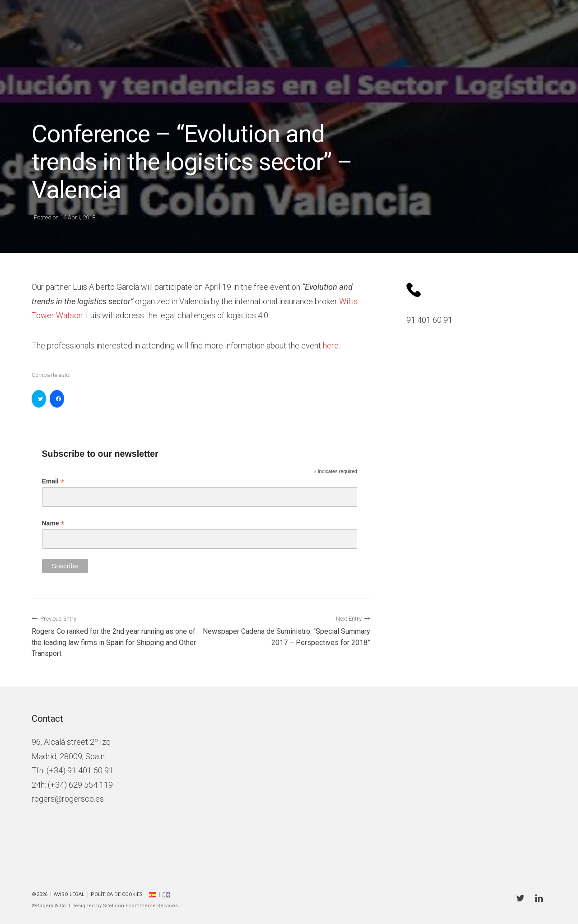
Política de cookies (117, 894)
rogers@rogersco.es (68, 799)
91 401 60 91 (429, 320)
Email (53, 481)
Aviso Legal (69, 894)
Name (53, 523)
